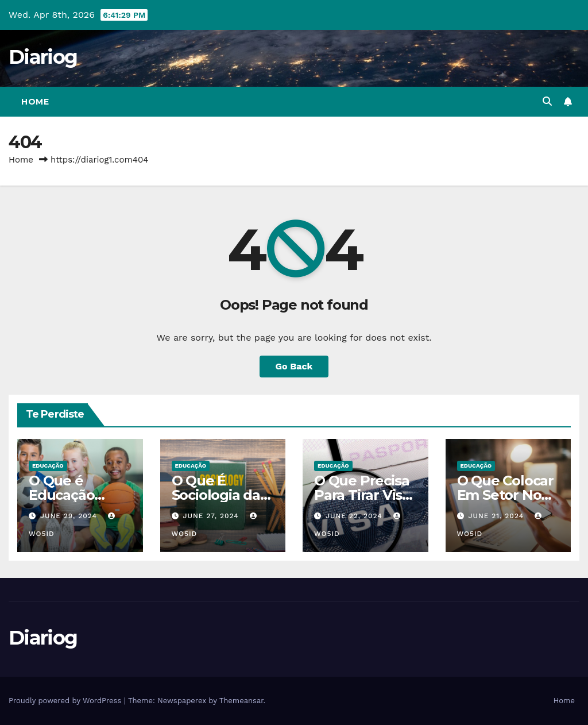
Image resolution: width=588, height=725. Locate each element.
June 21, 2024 (497, 516)
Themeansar (241, 701)
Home (35, 102)
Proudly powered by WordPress (66, 701)
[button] (547, 101)
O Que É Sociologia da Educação (216, 495)
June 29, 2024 (70, 516)
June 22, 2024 (355, 516)
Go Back (294, 366)
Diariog (43, 57)
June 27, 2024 (212, 516)
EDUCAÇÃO (48, 466)
